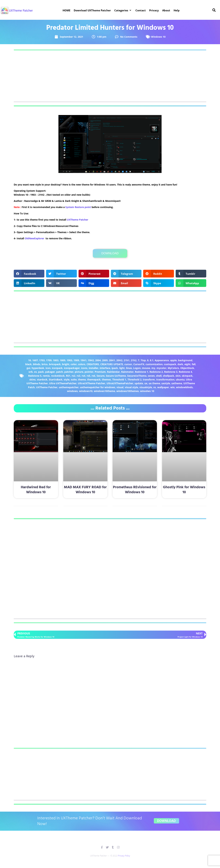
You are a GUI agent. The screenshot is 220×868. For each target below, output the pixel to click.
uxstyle (166, 383)
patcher (69, 372)
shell (159, 376)
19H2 (91, 360)
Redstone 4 (185, 372)
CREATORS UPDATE (112, 364)
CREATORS (93, 364)
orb (31, 372)
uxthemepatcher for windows (98, 387)
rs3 (78, 376)
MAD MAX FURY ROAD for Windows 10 (85, 490)
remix (46, 376)
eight (187, 364)
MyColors (173, 368)
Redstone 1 (142, 372)
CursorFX (139, 364)
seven (151, 376)
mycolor (161, 368)
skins (32, 380)
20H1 (112, 360)
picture (79, 372)
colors (82, 364)
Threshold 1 (119, 380)
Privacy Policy (124, 856)
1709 (49, 360)
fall (194, 364)
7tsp (143, 360)
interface (105, 368)
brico (45, 364)
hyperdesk (38, 368)
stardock (42, 380)
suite (74, 380)
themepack (94, 380)
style (67, 380)
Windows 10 (158, 37)
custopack (170, 364)
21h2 (134, 360)
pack (41, 372)
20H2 (119, 360)
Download (110, 253)
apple (173, 360)
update (139, 383)
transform (149, 380)
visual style (131, 387)
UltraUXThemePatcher (120, 383)
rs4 (83, 376)
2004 (98, 360)
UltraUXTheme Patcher (92, 383)
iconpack (57, 368)
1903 (69, 360)
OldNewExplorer (34, 238)
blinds (37, 364)
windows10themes (128, 391)
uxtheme (177, 383)
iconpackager (72, 368)
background (185, 360)
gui (28, 368)
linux (129, 368)
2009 (105, 360)
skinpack (187, 376)
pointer (89, 372)
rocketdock (58, 376)
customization (154, 364)
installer (93, 368)
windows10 (86, 391)
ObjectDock (187, 368)
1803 (56, 360)
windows (72, 391)
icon (48, 368)
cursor (128, 364)
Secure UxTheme (116, 376)
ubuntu (180, 380)
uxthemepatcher (69, 387)
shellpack (169, 376)
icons (84, 368)
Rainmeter (127, 372)
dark (180, 364)
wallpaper (163, 387)
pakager (50, 372)
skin (178, 376)
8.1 (152, 360)
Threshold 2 (134, 380)
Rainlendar (113, 372)
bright (66, 364)
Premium (100, 372)
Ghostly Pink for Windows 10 (184, 490)
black (28, 364)
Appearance (162, 360)
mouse (146, 368)
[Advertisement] (110, 78)
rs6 (93, 376)
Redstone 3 (171, 372)
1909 (76, 360)
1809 (63, 360)
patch (60, 372)
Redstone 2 (156, 372)
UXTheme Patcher (78, 220)
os (35, 372)
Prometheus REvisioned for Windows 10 (135, 490)
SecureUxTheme (137, 376)
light (122, 368)
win (172, 387)
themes (106, 380)
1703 (42, 360)
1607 (35, 360)
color (74, 364)
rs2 (73, 376)
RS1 (68, 376)
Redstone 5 (35, 376)
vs (155, 387)
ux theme (154, 383)
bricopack (55, 364)
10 (30, 360)
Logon (137, 368)
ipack (115, 368)
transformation (165, 380)
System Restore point (78, 207)
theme (82, 380)
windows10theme (104, 391)
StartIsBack (56, 380)
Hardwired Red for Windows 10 (36, 490)
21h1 (127, 360)
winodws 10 (147, 391)
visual (120, 387)
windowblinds (184, 387)
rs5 (88, 376)
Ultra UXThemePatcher (63, 383)
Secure (101, 376)
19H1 (83, 360)
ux (146, 383)
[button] (123, 10)
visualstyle (146, 387)
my (153, 368)
